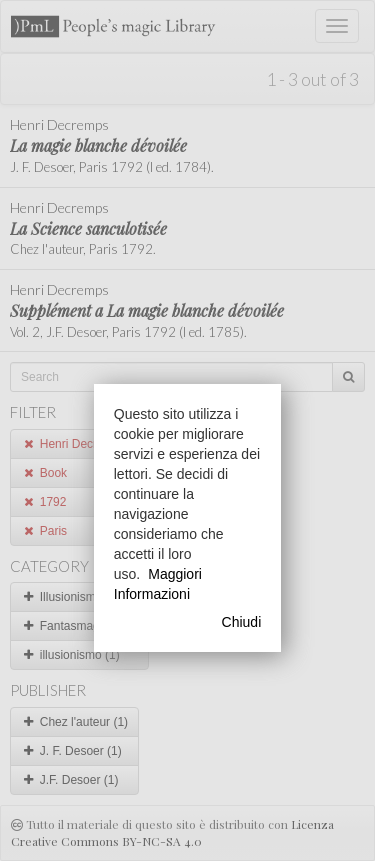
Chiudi (242, 622)
